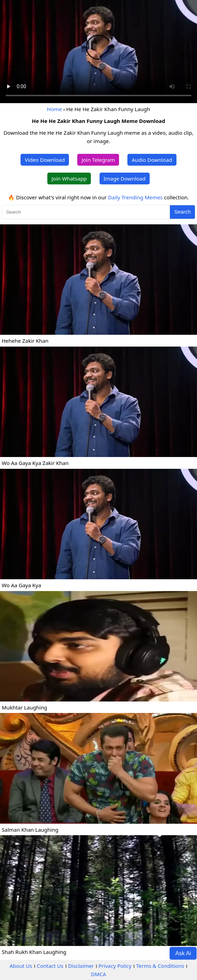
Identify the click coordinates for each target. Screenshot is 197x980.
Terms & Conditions (160, 966)
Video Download (45, 160)
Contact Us (50, 966)
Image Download (125, 178)
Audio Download (152, 160)
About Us (21, 966)
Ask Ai (183, 953)
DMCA (98, 974)
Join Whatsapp (69, 178)
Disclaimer (81, 966)
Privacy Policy (115, 966)
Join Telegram (98, 160)
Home (54, 109)
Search (182, 212)
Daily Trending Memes (135, 197)
